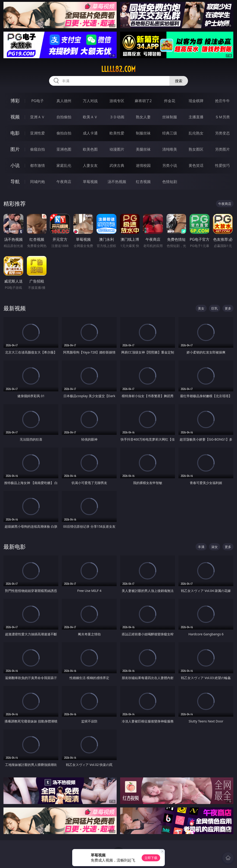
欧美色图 (90, 149)
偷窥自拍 (37, 149)
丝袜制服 (170, 117)
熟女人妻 (143, 117)
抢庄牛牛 (222, 101)
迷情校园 (143, 165)
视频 (15, 117)
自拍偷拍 (64, 117)
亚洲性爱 (37, 133)
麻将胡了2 (143, 101)
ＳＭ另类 (222, 117)
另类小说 (170, 165)
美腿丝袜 (143, 149)
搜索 (179, 81)
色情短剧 (170, 182)
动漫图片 (117, 149)
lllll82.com (118, 69)
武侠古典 (117, 165)
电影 (15, 133)
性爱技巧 (222, 165)
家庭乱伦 (64, 165)
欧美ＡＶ (90, 117)
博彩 (15, 101)
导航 (15, 181)
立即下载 (151, 858)
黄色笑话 (196, 165)
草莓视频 (90, 182)
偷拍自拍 (64, 133)
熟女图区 (196, 149)
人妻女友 (90, 165)
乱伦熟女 (196, 133)
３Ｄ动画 (117, 117)
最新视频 (15, 308)
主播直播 (196, 117)
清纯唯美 (170, 149)
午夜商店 (64, 182)
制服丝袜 (143, 133)
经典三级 (170, 133)
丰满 (201, 547)
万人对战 (90, 101)
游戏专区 (117, 101)
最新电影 (15, 547)
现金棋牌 (196, 101)
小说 (15, 165)
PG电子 (37, 101)
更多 (228, 308)
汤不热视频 (117, 182)
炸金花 (170, 101)
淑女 (215, 547)
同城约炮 (37, 182)
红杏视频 (143, 182)
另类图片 (222, 149)
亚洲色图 (64, 149)
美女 (201, 308)
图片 (15, 149)
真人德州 (64, 101)
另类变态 (222, 133)
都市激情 (37, 165)
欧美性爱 (117, 133)
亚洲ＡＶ (37, 117)
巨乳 (215, 308)
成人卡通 (90, 133)
